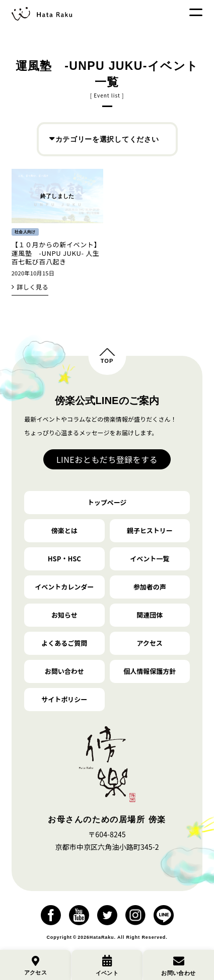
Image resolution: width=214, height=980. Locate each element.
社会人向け (25, 232)
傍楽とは (64, 530)
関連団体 (150, 615)
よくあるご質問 (64, 643)
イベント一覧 (150, 559)
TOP (107, 361)
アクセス (149, 643)
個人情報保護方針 (150, 671)
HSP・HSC (64, 559)
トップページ (107, 502)
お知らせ (64, 615)
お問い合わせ (64, 671)
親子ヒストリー (150, 530)
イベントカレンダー (64, 587)
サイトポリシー (64, 699)
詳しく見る (32, 287)
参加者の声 (150, 587)
